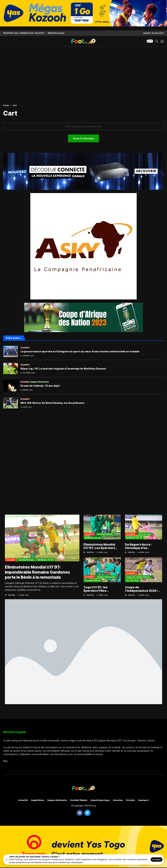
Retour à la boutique (83, 138)
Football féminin (26, 560)
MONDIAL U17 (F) (46, 560)
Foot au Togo (145, 534)
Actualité (11, 560)
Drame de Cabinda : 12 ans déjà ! (40, 386)
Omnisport (143, 800)
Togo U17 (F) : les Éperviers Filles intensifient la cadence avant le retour (101, 589)
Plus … (7, 761)
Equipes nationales (106, 577)
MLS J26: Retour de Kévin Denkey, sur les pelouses (52, 403)
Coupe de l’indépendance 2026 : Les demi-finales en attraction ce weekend (142, 589)
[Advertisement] (83, 71)
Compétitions (38, 800)
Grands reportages (100, 800)
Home (6, 105)
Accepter (157, 859)
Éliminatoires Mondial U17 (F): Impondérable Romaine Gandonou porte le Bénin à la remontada (38, 572)
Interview (118, 800)
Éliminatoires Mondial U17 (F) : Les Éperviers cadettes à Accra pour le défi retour (102, 546)
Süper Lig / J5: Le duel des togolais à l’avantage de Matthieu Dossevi (63, 369)
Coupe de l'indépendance (138, 577)
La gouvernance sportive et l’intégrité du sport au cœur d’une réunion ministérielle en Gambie (80, 352)
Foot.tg (12, 595)
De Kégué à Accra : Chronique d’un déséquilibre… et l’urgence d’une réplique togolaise (143, 546)
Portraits (130, 800)
